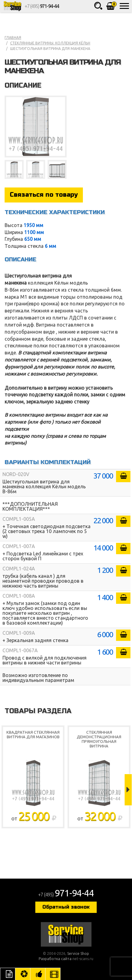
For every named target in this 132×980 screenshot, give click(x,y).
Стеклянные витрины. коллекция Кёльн (50, 43)
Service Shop (12, 6)
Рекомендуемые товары (38, 974)
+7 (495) (42, 6)
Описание (8, 974)
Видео (53, 974)
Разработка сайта (55, 959)
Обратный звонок (66, 907)
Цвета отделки (23, 974)
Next (128, 790)
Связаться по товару (44, 195)
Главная (13, 38)
